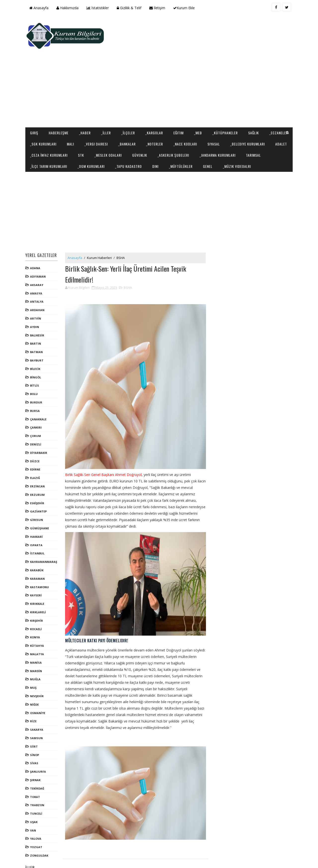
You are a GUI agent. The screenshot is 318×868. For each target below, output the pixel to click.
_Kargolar (155, 101)
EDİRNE (36, 449)
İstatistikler (98, 8)
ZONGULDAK (40, 835)
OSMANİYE (38, 692)
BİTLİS (35, 365)
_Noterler (184, 112)
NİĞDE (35, 684)
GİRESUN (37, 499)
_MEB (199, 101)
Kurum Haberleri (100, 237)
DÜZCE (36, 441)
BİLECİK (36, 348)
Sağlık (254, 101)
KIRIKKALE (38, 583)
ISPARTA (37, 524)
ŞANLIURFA (39, 751)
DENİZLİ (36, 424)
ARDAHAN (38, 290)
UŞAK (35, 802)
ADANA (36, 248)
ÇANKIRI (37, 407)
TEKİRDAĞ (38, 768)
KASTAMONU (40, 566)
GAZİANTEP (39, 491)
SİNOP (35, 734)
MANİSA (37, 642)
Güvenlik (207, 123)
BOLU (35, 374)
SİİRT (35, 726)
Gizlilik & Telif (130, 8)
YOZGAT (37, 827)
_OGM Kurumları (164, 134)
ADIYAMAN (39, 256)
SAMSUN (37, 718)
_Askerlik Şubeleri (241, 123)
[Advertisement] (201, 56)
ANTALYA (38, 281)
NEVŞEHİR (38, 676)
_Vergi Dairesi (126, 112)
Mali (100, 112)
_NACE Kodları (215, 112)
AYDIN (35, 307)
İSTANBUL (38, 533)
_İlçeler (129, 101)
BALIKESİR (38, 315)
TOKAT (36, 776)
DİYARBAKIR (39, 432)
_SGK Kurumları (73, 112)
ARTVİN (36, 298)
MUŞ (34, 667)
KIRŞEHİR (37, 600)
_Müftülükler (253, 134)
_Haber (86, 101)
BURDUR (37, 382)
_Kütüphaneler (226, 101)
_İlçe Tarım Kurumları (121, 134)
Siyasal (243, 112)
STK (149, 123)
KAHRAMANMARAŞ (44, 541)
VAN (34, 810)
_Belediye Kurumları (48, 123)
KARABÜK (38, 550)
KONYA (36, 617)
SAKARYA (37, 709)
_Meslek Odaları (176, 123)
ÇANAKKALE (39, 399)
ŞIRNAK (36, 760)
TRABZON (38, 785)
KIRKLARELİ (39, 592)
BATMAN (37, 332)
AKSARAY (37, 265)
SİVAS (35, 743)
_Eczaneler (40, 112)
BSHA (121, 237)
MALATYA (38, 634)
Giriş (35, 101)
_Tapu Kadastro (201, 134)
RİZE (34, 701)
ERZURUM (38, 474)
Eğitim (179, 101)
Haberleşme (59, 101)
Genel (280, 134)
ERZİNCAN (38, 466)
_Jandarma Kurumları (49, 134)
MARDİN (37, 650)
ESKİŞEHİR (38, 483)
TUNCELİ (37, 793)
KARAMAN (38, 558)
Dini (228, 134)
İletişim (158, 8)
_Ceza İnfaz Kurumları (117, 123)
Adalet (82, 123)
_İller (107, 101)
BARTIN (36, 323)
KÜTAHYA (38, 625)
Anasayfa (40, 8)
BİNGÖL (36, 357)
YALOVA (36, 818)
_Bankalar (157, 112)
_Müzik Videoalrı (45, 146)
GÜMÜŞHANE (40, 508)
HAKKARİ (37, 516)
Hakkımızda (68, 8)
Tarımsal (85, 134)
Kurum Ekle (185, 8)
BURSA (36, 390)
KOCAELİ (37, 608)
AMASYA (37, 273)
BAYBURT (38, 340)
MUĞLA (36, 659)
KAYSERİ (37, 575)
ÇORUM (36, 416)
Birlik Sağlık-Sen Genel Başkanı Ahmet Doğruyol (104, 454)
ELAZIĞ (36, 457)
